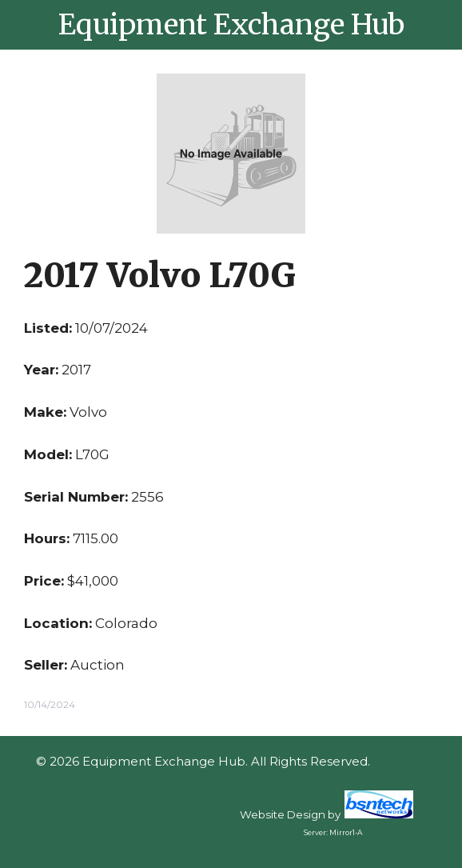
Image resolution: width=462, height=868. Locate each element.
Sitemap (203, 780)
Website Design (283, 814)
